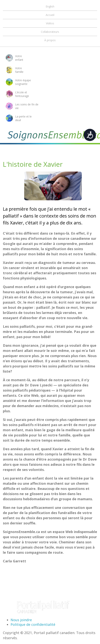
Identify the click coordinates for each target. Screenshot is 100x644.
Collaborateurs (50, 32)
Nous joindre (21, 620)
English (50, 6)
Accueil (50, 15)
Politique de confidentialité (33, 624)
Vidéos (50, 23)
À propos (50, 40)
